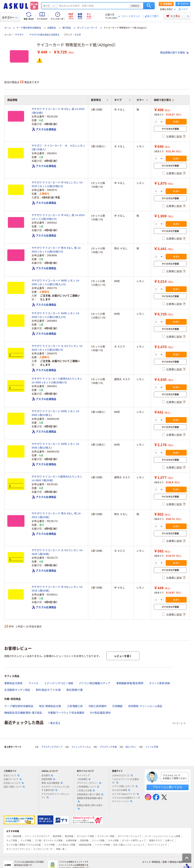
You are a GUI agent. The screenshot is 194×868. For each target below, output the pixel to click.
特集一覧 (60, 849)
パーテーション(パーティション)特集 (162, 836)
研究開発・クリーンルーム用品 (145, 706)
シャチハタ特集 (102, 845)
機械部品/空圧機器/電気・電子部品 (23, 713)
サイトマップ (83, 776)
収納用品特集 (85, 845)
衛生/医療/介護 (75, 690)
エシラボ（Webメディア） (125, 794)
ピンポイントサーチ (43, 849)
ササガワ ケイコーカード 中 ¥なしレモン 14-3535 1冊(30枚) (57, 589)
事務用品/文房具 (13, 683)
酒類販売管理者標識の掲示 (90, 800)
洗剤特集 (84, 841)
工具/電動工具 (75, 706)
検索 (149, 6)
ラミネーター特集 (106, 836)
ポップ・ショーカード (87, 28)
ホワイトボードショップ (129, 836)
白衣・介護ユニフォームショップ (129, 845)
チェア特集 (12, 841)
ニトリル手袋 (152, 747)
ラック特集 (26, 841)
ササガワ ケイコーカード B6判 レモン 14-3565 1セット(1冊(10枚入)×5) (56, 282)
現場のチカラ (155, 841)
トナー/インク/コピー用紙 (59, 683)
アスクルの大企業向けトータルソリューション (126, 800)
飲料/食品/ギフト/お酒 (48, 690)
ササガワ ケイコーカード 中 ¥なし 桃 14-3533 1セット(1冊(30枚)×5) (58, 217)
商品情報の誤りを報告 (174, 53)
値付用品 (67, 28)
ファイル (33, 683)
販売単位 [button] (100, 100)
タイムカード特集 (85, 836)
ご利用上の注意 (86, 791)
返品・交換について (14, 787)
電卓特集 (57, 836)
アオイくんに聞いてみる (167, 787)
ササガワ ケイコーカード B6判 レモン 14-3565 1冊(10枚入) (56, 413)
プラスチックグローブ (52, 747)
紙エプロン (131, 747)
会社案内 (47, 776)
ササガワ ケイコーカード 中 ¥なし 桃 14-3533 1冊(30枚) (58, 111)
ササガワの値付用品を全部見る (44, 35)
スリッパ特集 (98, 841)
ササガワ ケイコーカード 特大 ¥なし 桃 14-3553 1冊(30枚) (56, 515)
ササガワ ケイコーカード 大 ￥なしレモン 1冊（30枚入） (58, 148)
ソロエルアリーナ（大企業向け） (125, 781)
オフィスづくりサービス (18, 849)
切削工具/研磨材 (98, 706)
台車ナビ (170, 841)
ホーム (7, 28)
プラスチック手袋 (108, 747)
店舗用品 (52, 28)
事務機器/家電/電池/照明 (130, 683)
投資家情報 (48, 779)
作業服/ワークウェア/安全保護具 (66, 713)
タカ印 (78, 35)
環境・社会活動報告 (52, 783)
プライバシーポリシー (89, 783)
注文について (11, 776)
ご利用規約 (84, 779)
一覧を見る (54, 723)
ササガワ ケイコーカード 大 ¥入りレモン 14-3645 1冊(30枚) (57, 552)
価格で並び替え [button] (164, 100)
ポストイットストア (157, 845)
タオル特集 (113, 841)
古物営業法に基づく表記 (90, 795)
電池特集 (69, 836)
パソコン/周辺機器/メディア (95, 683)
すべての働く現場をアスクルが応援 (24, 845)
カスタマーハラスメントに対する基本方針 (55, 789)
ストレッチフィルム (81, 747)
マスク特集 (49, 845)
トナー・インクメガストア (37, 836)
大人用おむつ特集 (67, 845)
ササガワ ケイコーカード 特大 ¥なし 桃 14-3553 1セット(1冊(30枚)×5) (56, 250)
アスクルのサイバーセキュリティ (55, 796)
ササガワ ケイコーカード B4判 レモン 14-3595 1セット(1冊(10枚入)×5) (56, 315)
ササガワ (19, 35)
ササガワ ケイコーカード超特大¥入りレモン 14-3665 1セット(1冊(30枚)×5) (57, 381)
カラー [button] (142, 100)
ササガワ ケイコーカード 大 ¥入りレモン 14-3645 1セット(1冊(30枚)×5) (57, 348)
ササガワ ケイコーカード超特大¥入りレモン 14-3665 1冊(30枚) (57, 478)
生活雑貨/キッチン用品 (17, 690)
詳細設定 (135, 6)
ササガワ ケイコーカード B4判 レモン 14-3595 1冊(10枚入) (56, 446)
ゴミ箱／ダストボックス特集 (49, 841)
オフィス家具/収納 (160, 683)
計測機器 (117, 706)
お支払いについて (14, 783)
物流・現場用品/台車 (50, 706)
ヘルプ (184, 9)
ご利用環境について (88, 787)
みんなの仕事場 (121, 790)
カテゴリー (10, 18)
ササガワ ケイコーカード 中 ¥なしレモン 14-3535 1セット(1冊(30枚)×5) (57, 184)
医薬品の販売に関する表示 (90, 807)
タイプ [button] (122, 100)
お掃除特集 (71, 841)
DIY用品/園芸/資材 (100, 713)
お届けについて (12, 779)
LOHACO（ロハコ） (122, 776)
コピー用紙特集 (14, 836)
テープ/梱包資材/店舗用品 (29, 28)
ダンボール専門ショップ (134, 841)
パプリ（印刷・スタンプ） (125, 787)
